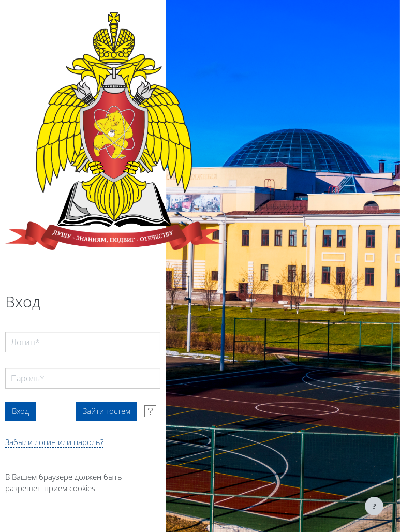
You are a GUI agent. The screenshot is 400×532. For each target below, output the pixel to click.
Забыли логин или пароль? (54, 442)
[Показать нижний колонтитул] (374, 506)
